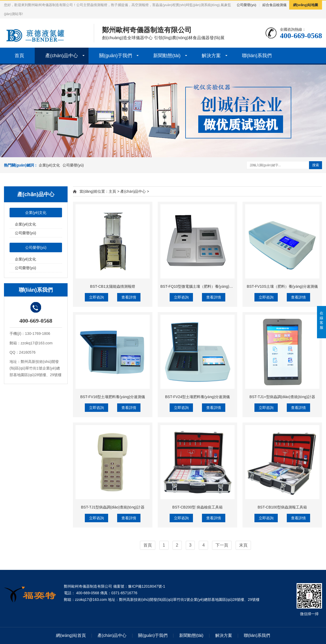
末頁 (243, 545)
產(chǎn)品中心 (62, 56)
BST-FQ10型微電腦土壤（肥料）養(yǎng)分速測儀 (202, 286)
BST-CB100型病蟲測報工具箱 (282, 507)
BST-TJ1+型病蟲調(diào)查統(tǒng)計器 (282, 397)
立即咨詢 (96, 297)
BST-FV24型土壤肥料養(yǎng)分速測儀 (197, 397)
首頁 (19, 56)
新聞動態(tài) (167, 56)
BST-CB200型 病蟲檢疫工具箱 (197, 507)
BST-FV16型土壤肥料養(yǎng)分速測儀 (113, 397)
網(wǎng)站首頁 (71, 635)
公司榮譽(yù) (246, 5)
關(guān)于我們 (116, 56)
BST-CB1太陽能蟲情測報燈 (113, 286)
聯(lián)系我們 (257, 56)
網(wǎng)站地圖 (306, 5)
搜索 (316, 165)
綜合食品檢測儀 (274, 5)
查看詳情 (129, 297)
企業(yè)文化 (49, 165)
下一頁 (222, 545)
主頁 (112, 191)
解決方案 (211, 56)
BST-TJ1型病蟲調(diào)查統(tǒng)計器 (113, 507)
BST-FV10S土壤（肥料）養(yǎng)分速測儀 (282, 286)
